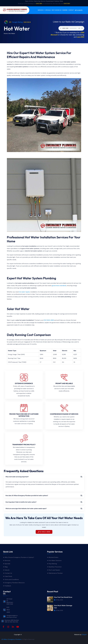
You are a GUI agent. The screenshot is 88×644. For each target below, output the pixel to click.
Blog (6, 567)
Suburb (7, 570)
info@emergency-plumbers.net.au (12, 616)
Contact (71, 10)
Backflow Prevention (55, 567)
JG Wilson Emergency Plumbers (11, 639)
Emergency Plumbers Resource (15, 583)
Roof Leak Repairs (54, 570)
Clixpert (84, 635)
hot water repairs (24, 292)
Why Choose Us (56, 10)
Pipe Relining (53, 564)
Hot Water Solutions (55, 561)
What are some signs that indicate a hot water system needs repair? (26, 508)
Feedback (8, 586)
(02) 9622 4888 (49, 320)
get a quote (79, 10)
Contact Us (8, 573)
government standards (59, 286)
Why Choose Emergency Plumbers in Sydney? (20, 557)
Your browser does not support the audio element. (71, 28)
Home (6, 33)
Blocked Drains (53, 557)
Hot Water (12, 33)
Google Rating (17, 22)
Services (40, 10)
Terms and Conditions (12, 579)
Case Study (8, 576)
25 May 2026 (58, 600)
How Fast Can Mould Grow (63, 597)
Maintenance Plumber (56, 573)
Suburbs (65, 10)
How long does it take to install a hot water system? (21, 502)
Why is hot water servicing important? (17, 477)
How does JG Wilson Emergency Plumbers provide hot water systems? (27, 495)
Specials (48, 10)
